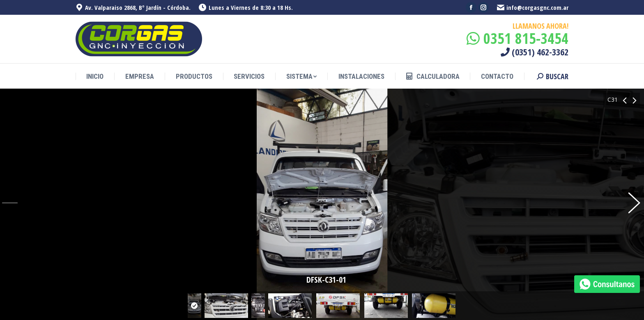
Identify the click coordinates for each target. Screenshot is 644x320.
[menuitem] (95, 77)
